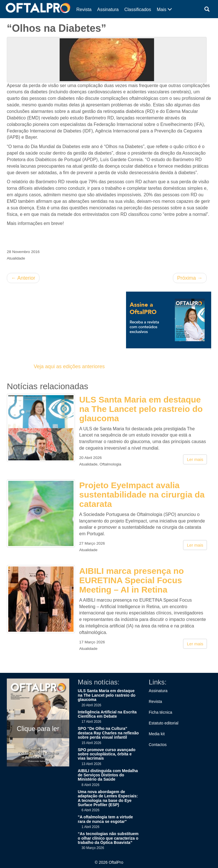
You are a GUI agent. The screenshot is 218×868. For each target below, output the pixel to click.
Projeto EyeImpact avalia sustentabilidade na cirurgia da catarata (142, 495)
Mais (164, 10)
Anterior (23, 278)
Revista (84, 10)
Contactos (158, 745)
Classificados (138, 10)
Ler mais (195, 459)
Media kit (157, 734)
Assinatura (108, 10)
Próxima (190, 278)
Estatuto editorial (163, 723)
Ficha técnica (160, 712)
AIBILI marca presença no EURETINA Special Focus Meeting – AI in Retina (131, 580)
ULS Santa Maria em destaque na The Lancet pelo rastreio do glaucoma (141, 409)
